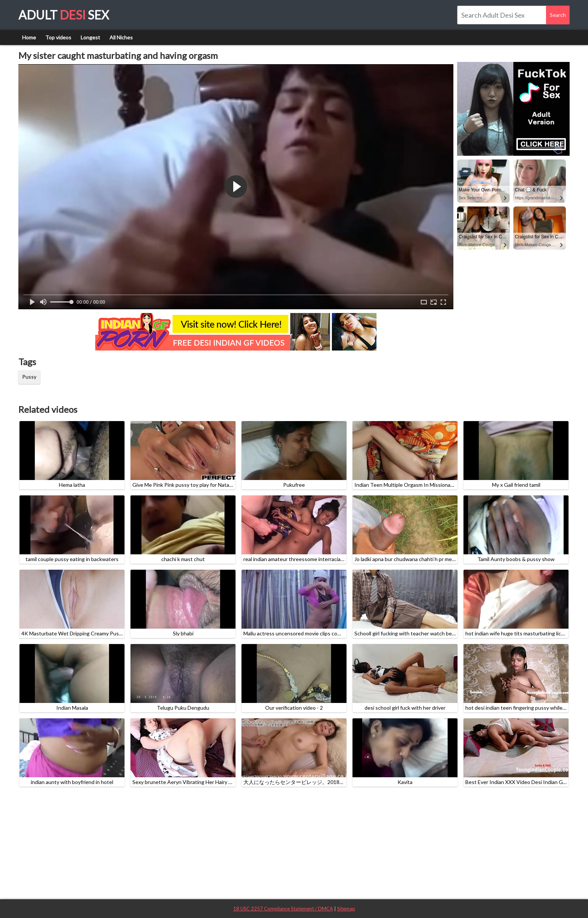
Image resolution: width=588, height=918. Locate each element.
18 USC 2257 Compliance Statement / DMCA (283, 909)
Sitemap (346, 909)
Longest (90, 37)
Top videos (58, 37)
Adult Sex (64, 15)
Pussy (29, 377)
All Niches (121, 37)
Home (29, 37)
